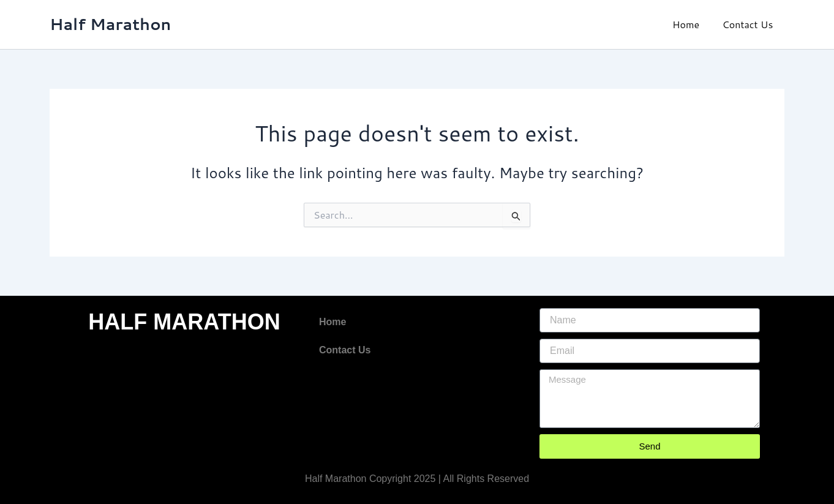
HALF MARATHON (184, 322)
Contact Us (749, 24)
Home (691, 24)
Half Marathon (110, 24)
